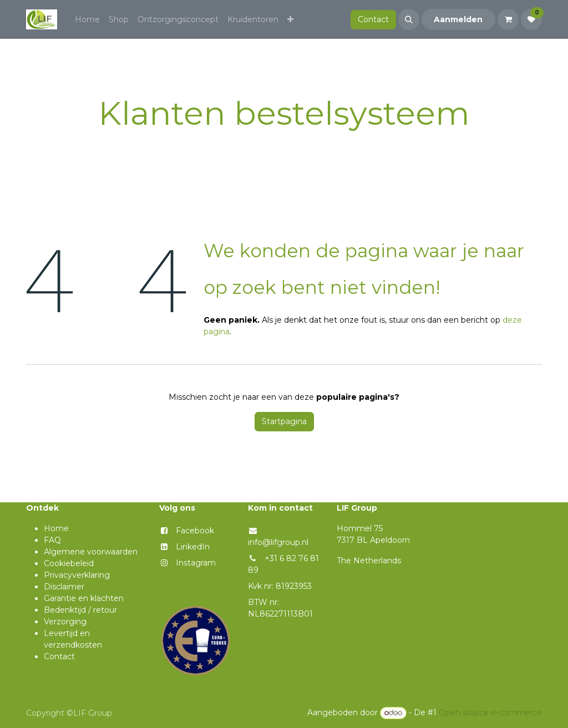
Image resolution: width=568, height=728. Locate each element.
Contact (373, 19)
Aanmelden (458, 19)
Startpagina (284, 421)
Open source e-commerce (490, 712)
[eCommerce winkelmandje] (508, 19)
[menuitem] (87, 20)
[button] (409, 19)
